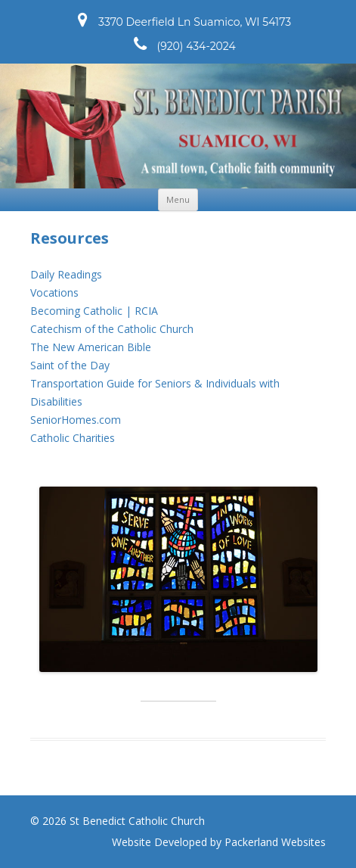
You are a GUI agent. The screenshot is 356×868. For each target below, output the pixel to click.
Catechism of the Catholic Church (112, 329)
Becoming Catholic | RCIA (94, 311)
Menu (178, 199)
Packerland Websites (275, 842)
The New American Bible (91, 347)
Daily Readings (66, 274)
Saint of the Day (70, 365)
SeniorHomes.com (76, 420)
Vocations (54, 292)
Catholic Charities (73, 438)
